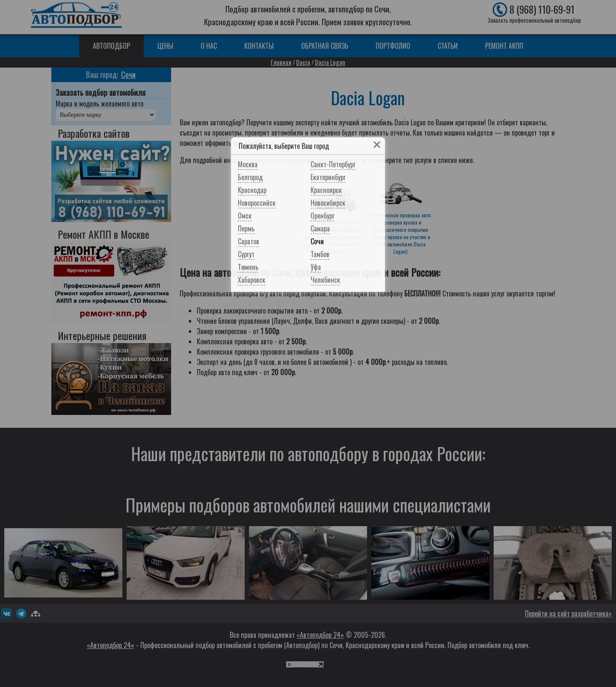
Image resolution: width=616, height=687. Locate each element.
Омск (245, 216)
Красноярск (326, 190)
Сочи (317, 241)
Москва (248, 164)
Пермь (246, 228)
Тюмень (248, 267)
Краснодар (252, 190)
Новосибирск (328, 203)
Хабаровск (252, 280)
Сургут (246, 254)
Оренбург (323, 216)
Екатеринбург (328, 177)
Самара (320, 228)
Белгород (250, 177)
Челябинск (325, 280)
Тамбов (320, 254)
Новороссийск (257, 203)
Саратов (249, 241)
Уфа (316, 267)
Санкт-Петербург (333, 164)
